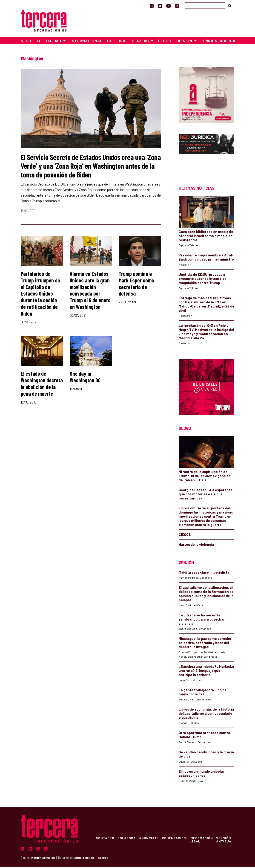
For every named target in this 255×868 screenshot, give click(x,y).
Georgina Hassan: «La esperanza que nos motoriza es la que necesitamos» (206, 495)
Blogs (165, 42)
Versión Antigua (226, 841)
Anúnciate (150, 839)
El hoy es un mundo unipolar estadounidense (201, 775)
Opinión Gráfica (219, 42)
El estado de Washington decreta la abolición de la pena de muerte (42, 385)
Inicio (25, 42)
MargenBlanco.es (43, 859)
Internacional (86, 42)
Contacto (105, 839)
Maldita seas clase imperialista (204, 573)
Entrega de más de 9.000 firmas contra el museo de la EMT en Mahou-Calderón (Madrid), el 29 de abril (206, 305)
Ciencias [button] (140, 42)
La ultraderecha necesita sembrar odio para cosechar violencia (202, 620)
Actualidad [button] (49, 42)
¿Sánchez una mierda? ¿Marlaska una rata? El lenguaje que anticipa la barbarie (206, 672)
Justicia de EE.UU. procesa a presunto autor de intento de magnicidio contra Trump (203, 279)
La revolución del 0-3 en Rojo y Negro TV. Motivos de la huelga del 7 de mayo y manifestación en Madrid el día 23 (206, 333)
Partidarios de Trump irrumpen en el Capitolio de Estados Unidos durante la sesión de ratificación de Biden (40, 294)
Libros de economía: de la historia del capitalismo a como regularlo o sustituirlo (206, 714)
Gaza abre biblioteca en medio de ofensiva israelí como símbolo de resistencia (206, 237)
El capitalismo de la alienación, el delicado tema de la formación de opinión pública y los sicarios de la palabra (206, 595)
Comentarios (175, 839)
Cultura (116, 42)
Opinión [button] (185, 42)
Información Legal (203, 841)
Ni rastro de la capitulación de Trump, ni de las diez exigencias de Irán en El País (205, 477)
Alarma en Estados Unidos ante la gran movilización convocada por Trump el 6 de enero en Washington (90, 291)
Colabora (127, 839)
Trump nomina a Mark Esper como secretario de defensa (136, 284)
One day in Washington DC (85, 378)
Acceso (103, 859)
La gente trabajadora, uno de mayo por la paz (203, 693)
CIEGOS (185, 535)
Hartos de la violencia (196, 545)
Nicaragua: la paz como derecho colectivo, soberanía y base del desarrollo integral (205, 644)
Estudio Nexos (84, 859)
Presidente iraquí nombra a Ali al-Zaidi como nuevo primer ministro (206, 258)
